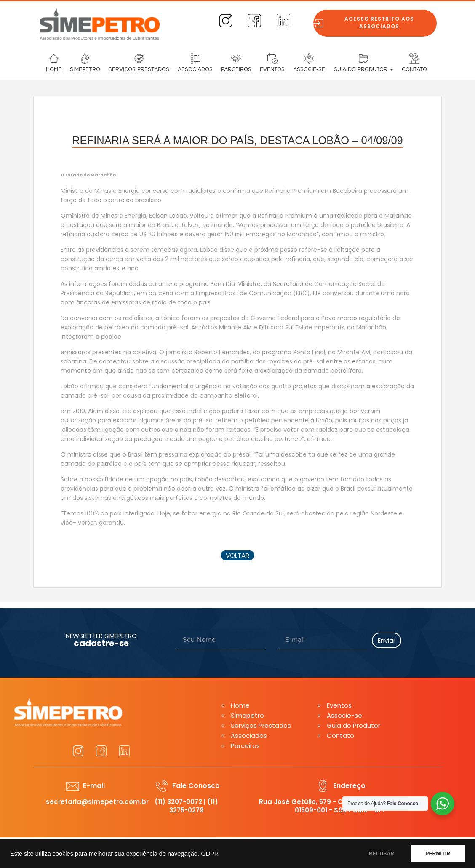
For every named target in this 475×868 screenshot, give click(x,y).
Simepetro (85, 69)
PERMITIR (438, 854)
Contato (414, 69)
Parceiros (236, 69)
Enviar (387, 640)
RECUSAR (382, 854)
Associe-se (309, 69)
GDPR (210, 854)
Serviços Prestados (139, 69)
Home (54, 69)
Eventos (272, 69)
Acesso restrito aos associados (383, 23)
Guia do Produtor (363, 69)
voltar (237, 555)
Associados (195, 69)
